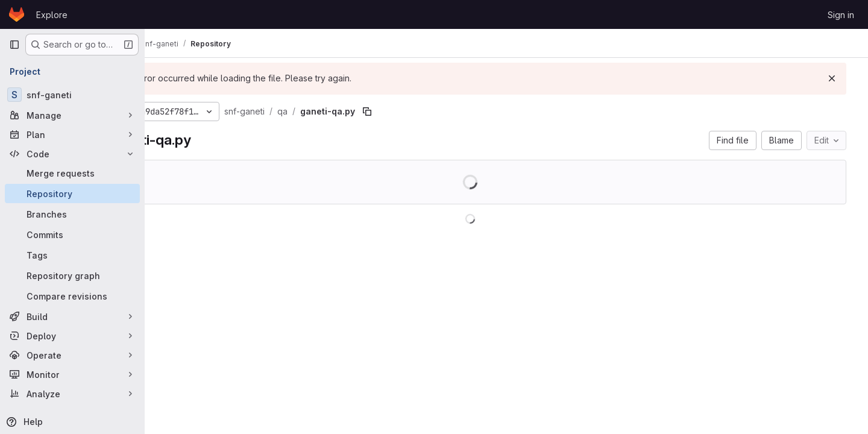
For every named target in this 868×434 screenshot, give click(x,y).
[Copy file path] (432, 112)
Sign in (841, 15)
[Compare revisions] (72, 296)
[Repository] (72, 193)
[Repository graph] (72, 275)
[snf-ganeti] (72, 95)
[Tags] (72, 255)
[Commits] (72, 234)
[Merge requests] (72, 173)
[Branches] (72, 214)
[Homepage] (17, 14)
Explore (52, 15)
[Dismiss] (839, 78)
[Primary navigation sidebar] (14, 45)
